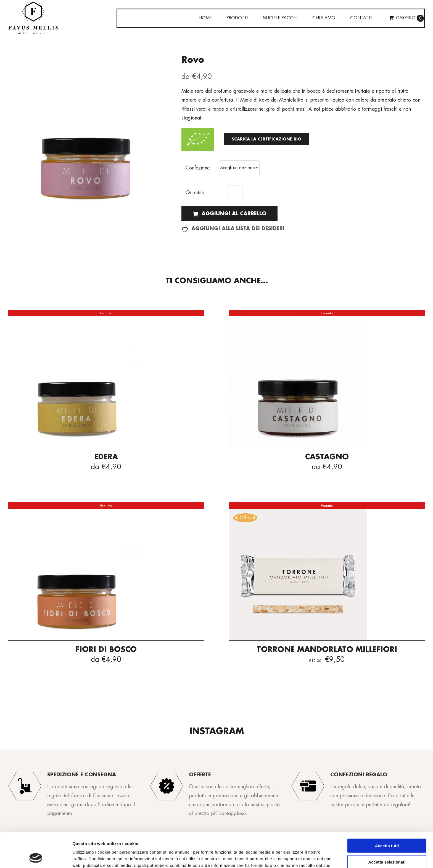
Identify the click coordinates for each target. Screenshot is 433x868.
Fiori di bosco (106, 650)
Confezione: (198, 168)
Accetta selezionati (387, 829)
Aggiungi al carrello (229, 214)
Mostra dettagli (291, 857)
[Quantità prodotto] (235, 193)
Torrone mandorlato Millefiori (327, 650)
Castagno (327, 457)
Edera (106, 457)
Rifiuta (387, 845)
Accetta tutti (387, 813)
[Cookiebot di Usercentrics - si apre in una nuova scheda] (36, 857)
